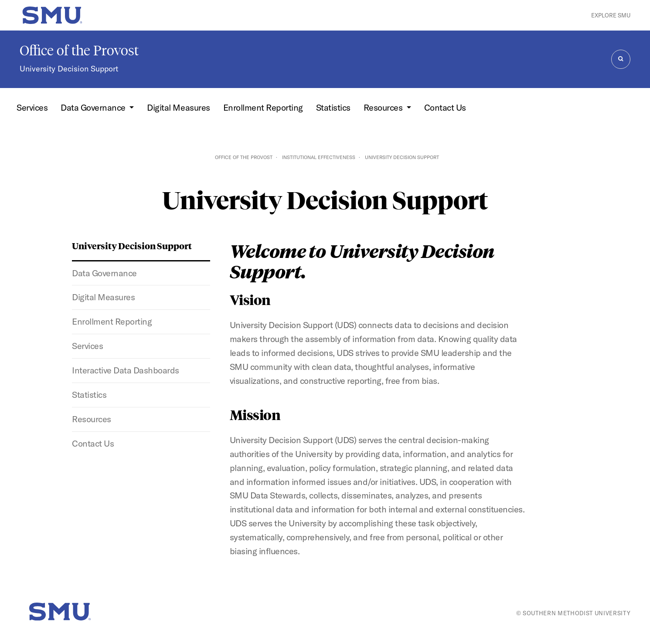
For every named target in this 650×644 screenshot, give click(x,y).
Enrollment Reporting (263, 107)
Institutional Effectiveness (319, 157)
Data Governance (104, 273)
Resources (92, 419)
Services (32, 107)
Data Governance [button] (94, 107)
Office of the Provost (79, 51)
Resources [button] (384, 107)
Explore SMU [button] (611, 15)
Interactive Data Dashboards (126, 370)
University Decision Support (69, 69)
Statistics (333, 107)
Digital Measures (178, 107)
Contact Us (445, 107)
